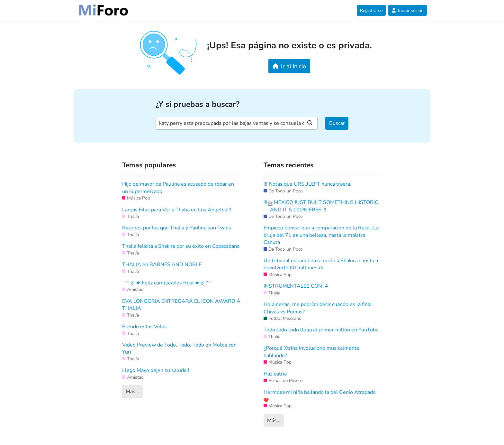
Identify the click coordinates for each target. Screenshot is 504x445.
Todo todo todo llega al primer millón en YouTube (321, 330)
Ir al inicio (289, 66)
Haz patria (275, 374)
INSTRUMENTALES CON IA (296, 286)
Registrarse (371, 10)
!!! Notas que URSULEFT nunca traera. (307, 184)
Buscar (337, 123)
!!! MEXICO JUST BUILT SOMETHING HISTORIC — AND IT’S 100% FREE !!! (321, 206)
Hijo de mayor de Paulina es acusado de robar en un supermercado (178, 188)
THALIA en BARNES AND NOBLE (162, 264)
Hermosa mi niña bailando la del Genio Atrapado (320, 396)
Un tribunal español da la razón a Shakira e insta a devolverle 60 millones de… (321, 264)
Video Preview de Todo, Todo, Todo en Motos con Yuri (179, 348)
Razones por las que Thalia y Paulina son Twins (177, 228)
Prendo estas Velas (144, 327)
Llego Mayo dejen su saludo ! (156, 370)
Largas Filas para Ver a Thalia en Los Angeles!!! (177, 210)
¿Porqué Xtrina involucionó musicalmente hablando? (311, 352)
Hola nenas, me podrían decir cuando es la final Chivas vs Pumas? (318, 308)
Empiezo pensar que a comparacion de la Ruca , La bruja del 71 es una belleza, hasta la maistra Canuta (321, 235)
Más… (132, 392)
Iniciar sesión (408, 10)
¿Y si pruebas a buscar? (198, 104)
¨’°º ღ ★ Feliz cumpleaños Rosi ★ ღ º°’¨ (168, 283)
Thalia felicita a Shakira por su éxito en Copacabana (181, 246)
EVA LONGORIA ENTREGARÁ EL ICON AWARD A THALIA (181, 305)
